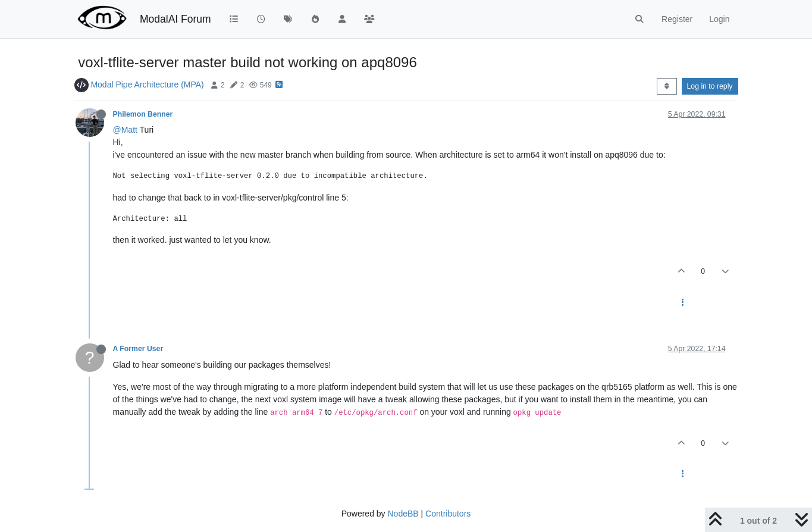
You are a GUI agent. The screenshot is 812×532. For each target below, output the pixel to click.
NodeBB (403, 514)
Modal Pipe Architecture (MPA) (147, 85)
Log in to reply (710, 86)
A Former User (138, 349)
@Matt (125, 130)
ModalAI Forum (175, 19)
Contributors (448, 514)
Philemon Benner (143, 114)
